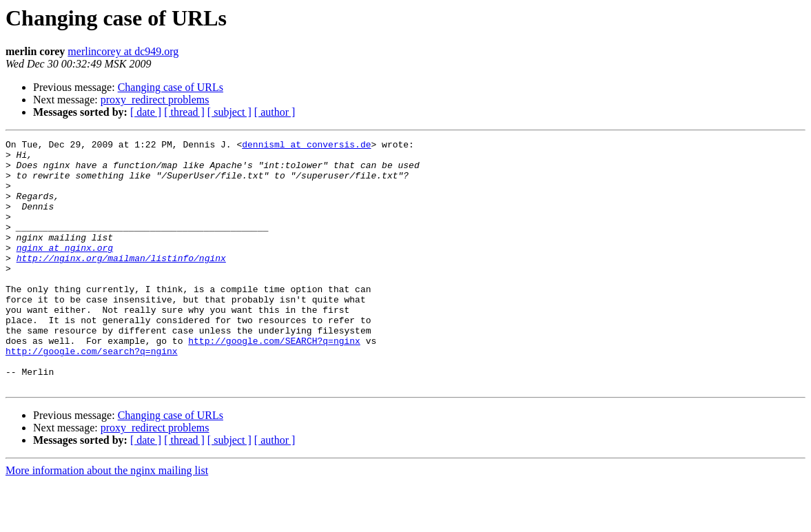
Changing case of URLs (171, 87)
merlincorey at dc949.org (123, 51)
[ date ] (146, 112)
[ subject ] (229, 112)
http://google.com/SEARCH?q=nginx (274, 382)
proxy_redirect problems (155, 100)
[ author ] (275, 112)
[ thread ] (184, 112)
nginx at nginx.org (65, 270)
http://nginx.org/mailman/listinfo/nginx (121, 283)
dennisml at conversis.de (306, 146)
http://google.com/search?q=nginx (92, 394)
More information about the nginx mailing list (107, 520)
